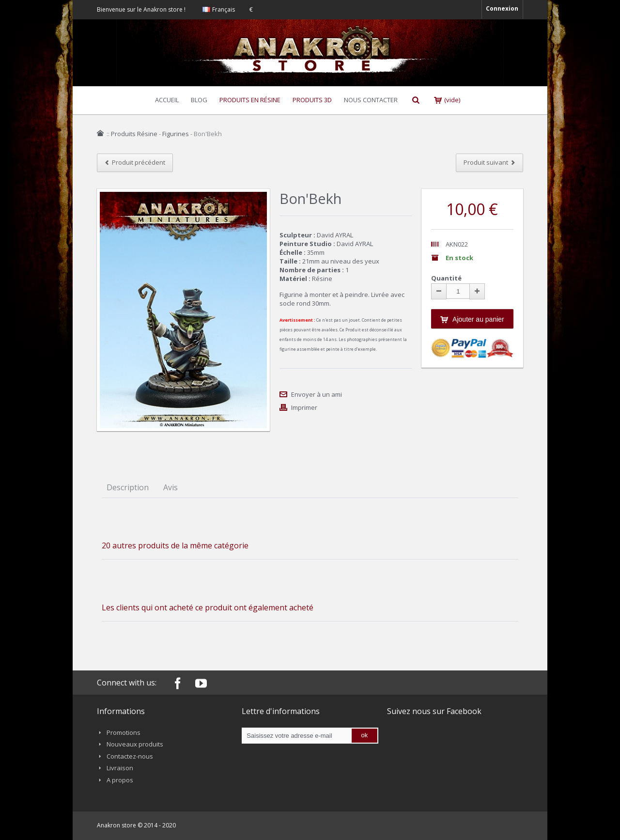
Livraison (120, 768)
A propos (120, 780)
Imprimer (304, 407)
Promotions (124, 732)
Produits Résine (134, 134)
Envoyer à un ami (317, 394)
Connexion (502, 8)
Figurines (176, 134)
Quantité (446, 278)
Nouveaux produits (135, 744)
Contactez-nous (130, 756)
